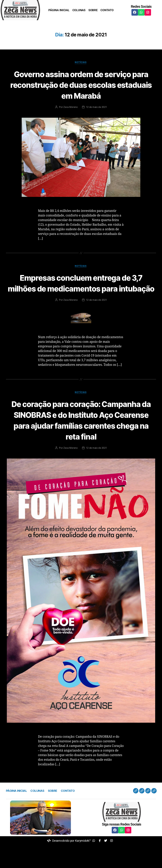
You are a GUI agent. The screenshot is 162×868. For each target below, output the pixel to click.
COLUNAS (79, 10)
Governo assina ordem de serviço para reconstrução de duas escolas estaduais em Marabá (81, 85)
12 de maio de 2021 (97, 107)
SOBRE (93, 10)
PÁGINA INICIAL (59, 10)
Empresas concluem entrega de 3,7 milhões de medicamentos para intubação (81, 289)
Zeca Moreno (70, 107)
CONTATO (107, 10)
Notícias (81, 63)
